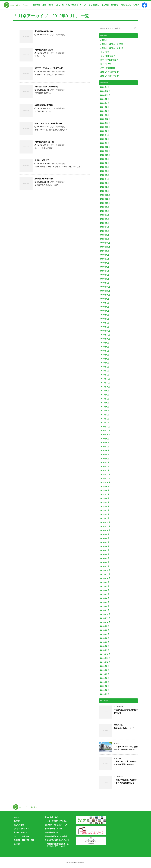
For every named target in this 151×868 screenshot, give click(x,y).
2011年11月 (105, 658)
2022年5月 (105, 175)
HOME (16, 817)
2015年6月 (105, 498)
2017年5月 (105, 407)
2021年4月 (105, 227)
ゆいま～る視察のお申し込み (56, 821)
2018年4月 (105, 363)
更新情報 (36, 5)
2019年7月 (105, 303)
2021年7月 (105, 215)
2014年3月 (105, 558)
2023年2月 (105, 139)
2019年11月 (105, 291)
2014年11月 (105, 526)
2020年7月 (105, 259)
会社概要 (105, 5)
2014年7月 (105, 542)
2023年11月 (105, 123)
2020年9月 (105, 251)
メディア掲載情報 (57, 35)
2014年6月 (105, 546)
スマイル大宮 (106, 64)
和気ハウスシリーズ (74, 5)
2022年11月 (105, 151)
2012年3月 (105, 642)
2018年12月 (105, 331)
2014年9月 (105, 534)
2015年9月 (105, 486)
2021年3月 (105, 231)
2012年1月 (105, 650)
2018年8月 (105, 347)
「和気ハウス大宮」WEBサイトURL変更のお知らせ (125, 763)
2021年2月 (105, 235)
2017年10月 (105, 387)
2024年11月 (105, 95)
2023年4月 (105, 135)
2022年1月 (105, 191)
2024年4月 (105, 103)
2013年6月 (105, 590)
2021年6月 (105, 219)
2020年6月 (105, 263)
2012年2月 (105, 646)
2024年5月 (105, 99)
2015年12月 (105, 474)
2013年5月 (105, 594)
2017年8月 (105, 395)
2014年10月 (105, 530)
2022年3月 (105, 183)
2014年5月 (105, 550)
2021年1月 (105, 239)
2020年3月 (105, 275)
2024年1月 (105, 115)
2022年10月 (105, 155)
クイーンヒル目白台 (92, 5)
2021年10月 (105, 203)
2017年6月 (105, 403)
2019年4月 (105, 315)
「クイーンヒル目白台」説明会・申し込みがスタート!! (126, 748)
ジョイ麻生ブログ (108, 56)
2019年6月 (105, 307)
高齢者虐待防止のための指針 (56, 836)
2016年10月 (105, 435)
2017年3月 (105, 415)
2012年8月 (105, 630)
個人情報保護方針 (52, 832)
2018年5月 (105, 359)
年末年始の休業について (124, 728)
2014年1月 (105, 566)
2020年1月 (105, 283)
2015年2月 (105, 514)
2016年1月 (105, 470)
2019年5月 (105, 311)
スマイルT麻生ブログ (109, 60)
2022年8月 (105, 163)
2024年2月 (105, 111)
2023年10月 (105, 127)
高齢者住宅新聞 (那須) (44, 50)
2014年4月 (105, 554)
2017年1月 (105, 423)
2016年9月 (105, 439)
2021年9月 (105, 207)
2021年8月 (105, 211)
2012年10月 (105, 622)
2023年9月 (105, 131)
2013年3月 (105, 602)
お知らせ (104, 40)
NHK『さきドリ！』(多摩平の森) (48, 123)
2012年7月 (105, 634)
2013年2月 (105, 606)
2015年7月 (105, 494)
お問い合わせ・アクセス (130, 5)
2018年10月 (105, 339)
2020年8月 (105, 255)
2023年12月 (105, 119)
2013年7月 (105, 586)
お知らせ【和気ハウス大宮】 (112, 44)
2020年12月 (105, 243)
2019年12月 (105, 287)
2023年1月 (105, 143)
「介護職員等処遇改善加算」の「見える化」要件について (57, 845)
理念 (44, 5)
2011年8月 (105, 670)
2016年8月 (105, 442)
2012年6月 (105, 638)
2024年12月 (105, 91)
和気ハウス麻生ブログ (109, 76)
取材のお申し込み (52, 817)
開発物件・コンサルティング (56, 825)
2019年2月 (105, 323)
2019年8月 (105, 299)
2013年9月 (105, 582)
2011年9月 (105, 666)
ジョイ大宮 (105, 52)
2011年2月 (105, 690)
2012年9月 (105, 626)
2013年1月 (105, 610)
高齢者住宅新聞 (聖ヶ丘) (45, 142)
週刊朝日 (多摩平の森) (44, 31)
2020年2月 (105, 279)
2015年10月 (105, 482)
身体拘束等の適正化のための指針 (58, 840)
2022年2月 (105, 187)
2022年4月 (105, 179)
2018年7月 (105, 351)
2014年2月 (105, 562)
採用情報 (115, 5)
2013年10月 (105, 578)
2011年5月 (105, 682)
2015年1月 (105, 518)
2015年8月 (105, 490)
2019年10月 (105, 295)
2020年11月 (105, 247)
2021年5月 (105, 223)
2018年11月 (105, 335)
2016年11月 (105, 430)
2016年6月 (105, 450)
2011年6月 (105, 678)
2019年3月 (105, 319)
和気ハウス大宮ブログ (109, 72)
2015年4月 (105, 506)
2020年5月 (105, 267)
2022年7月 (105, 167)
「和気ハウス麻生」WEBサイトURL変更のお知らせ (125, 781)
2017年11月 (105, 383)
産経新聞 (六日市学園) (44, 105)
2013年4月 (105, 598)
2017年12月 (105, 379)
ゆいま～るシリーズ (56, 5)
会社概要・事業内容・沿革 (24, 840)
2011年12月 (105, 654)
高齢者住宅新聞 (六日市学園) (46, 87)
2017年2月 (105, 419)
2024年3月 (105, 107)
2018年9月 (105, 343)
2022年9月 (105, 159)
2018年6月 (105, 355)
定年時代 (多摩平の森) (44, 179)
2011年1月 (105, 694)
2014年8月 (105, 538)
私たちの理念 (19, 825)
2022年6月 (105, 171)
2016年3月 (105, 462)
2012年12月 (105, 614)
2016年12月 (105, 427)
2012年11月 (105, 618)
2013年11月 (105, 574)
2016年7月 (105, 447)
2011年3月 (105, 686)
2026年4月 (105, 87)
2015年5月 (105, 502)
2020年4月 (105, 271)
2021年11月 (105, 199)
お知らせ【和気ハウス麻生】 (112, 48)
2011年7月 (105, 674)
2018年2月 (105, 371)
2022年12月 (105, 147)
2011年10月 (105, 662)
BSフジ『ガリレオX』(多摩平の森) (49, 68)
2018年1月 (105, 375)
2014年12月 (105, 522)
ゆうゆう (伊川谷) (42, 160)
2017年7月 (105, 399)
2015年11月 (105, 479)
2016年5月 (105, 454)
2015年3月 (105, 510)
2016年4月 (105, 459)
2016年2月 (105, 467)
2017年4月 (105, 411)
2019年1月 (105, 327)
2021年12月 (105, 195)
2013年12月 (105, 570)
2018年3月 (105, 367)
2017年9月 (105, 391)
